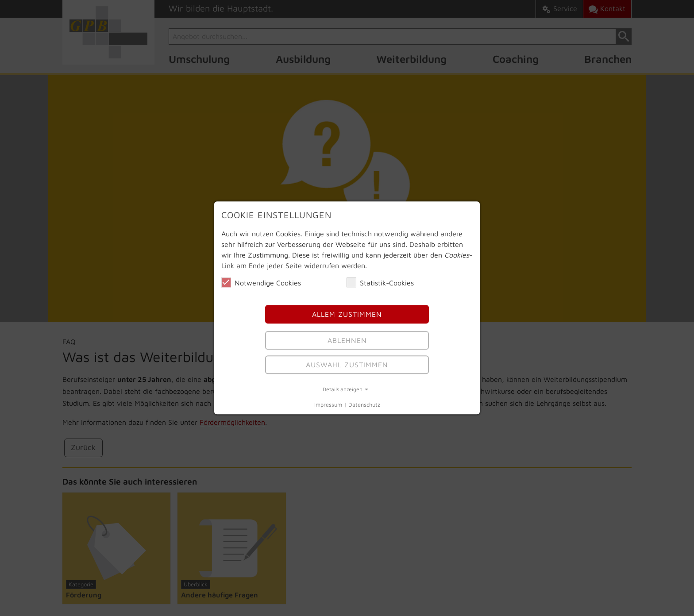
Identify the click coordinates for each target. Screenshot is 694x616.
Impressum (328, 405)
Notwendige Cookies (261, 282)
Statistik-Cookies (380, 282)
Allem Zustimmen (347, 315)
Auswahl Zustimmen (347, 365)
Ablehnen (347, 340)
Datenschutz (364, 405)
